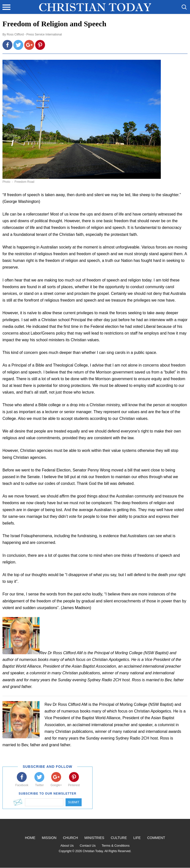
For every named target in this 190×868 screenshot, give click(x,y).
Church (70, 838)
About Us (67, 846)
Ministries (94, 838)
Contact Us (88, 846)
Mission (49, 838)
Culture (119, 838)
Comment (156, 838)
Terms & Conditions (116, 846)
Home (30, 838)
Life (137, 838)
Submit (74, 802)
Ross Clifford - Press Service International (34, 34)
